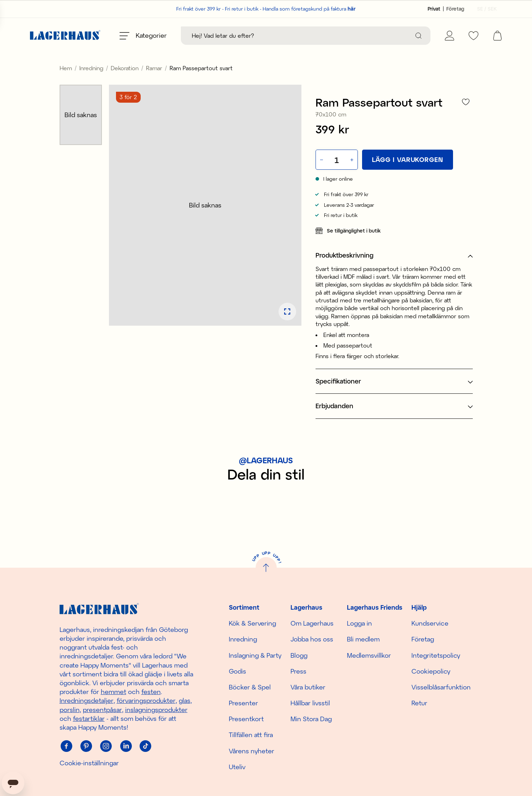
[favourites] (473, 36)
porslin (70, 710)
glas (185, 701)
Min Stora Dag (311, 719)
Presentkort (246, 719)
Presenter (243, 703)
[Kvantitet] (337, 176)
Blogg (299, 655)
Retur (419, 703)
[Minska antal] (321, 176)
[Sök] (418, 36)
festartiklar (89, 718)
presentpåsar (102, 710)
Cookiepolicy (431, 671)
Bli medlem (363, 639)
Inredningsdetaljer (87, 701)
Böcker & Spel (250, 687)
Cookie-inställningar (89, 763)
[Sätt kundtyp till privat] (434, 9)
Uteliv (237, 767)
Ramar (154, 84)
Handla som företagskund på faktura (309, 9)
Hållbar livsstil (310, 703)
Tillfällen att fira (251, 735)
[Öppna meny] (143, 36)
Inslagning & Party (255, 655)
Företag (423, 639)
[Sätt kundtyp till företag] (455, 9)
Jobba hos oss (312, 639)
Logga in (359, 623)
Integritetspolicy (436, 655)
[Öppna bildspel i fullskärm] (287, 327)
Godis (237, 671)
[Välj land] (485, 9)
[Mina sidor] (450, 36)
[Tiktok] (146, 746)
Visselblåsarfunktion (441, 687)
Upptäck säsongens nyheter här (266, 61)
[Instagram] (106, 746)
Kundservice (430, 623)
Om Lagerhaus (312, 623)
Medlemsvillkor (369, 655)
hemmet (114, 692)
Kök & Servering (252, 623)
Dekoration (125, 84)
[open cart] (497, 36)
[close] (527, 58)
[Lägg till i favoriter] (466, 118)
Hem (66, 84)
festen (151, 692)
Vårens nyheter (252, 751)
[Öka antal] (353, 176)
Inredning (91, 84)
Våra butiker (308, 687)
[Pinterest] (86, 746)
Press (298, 671)
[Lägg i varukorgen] (408, 176)
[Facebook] (67, 746)
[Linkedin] (126, 746)
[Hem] (65, 36)
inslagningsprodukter (156, 710)
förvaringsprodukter (146, 701)
